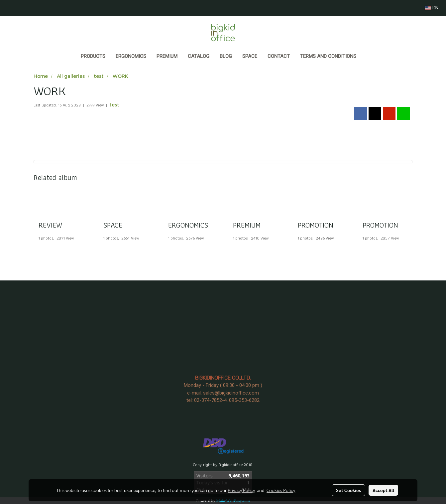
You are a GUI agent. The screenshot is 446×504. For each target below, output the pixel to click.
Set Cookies (348, 490)
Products (93, 56)
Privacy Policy (241, 490)
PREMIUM (167, 56)
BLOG (226, 56)
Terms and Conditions (328, 56)
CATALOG (199, 56)
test (114, 105)
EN (432, 8)
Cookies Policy (281, 490)
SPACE (250, 56)
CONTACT (279, 56)
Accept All (383, 490)
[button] (368, 57)
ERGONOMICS (131, 56)
